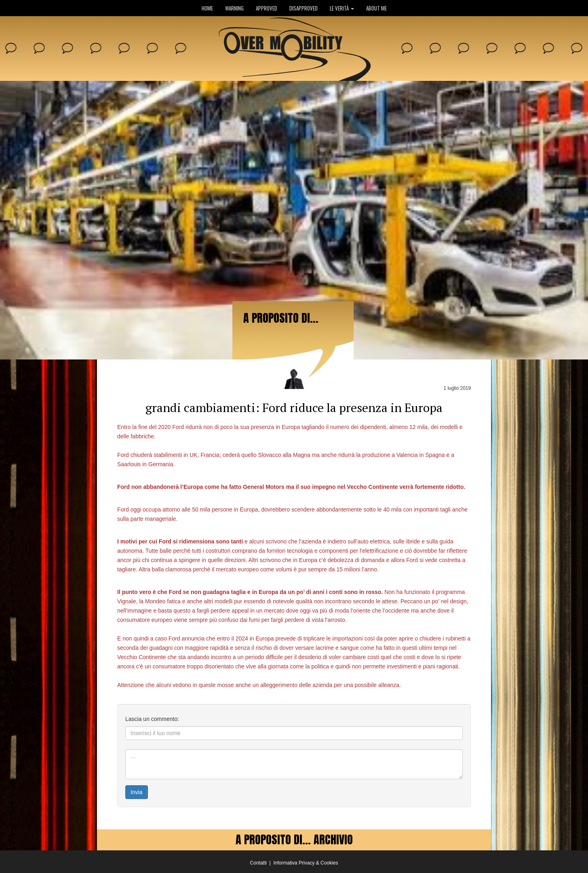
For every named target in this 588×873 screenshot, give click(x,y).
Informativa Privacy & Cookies (306, 863)
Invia (137, 792)
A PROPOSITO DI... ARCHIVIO (294, 839)
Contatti (258, 863)
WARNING (234, 8)
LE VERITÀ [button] (342, 8)
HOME (207, 8)
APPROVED (267, 8)
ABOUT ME (376, 8)
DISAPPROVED (303, 8)
